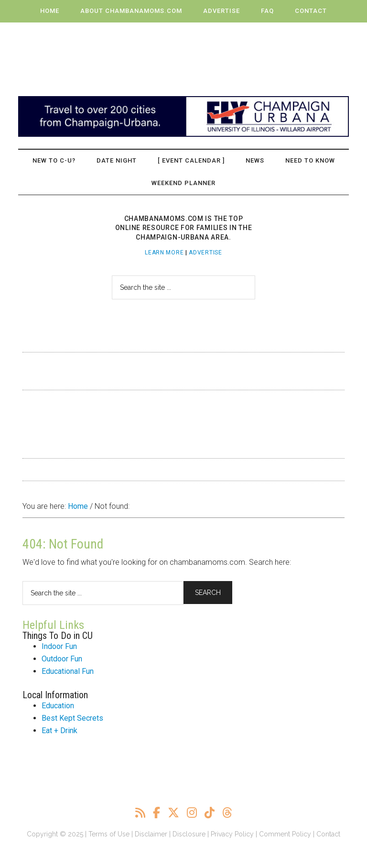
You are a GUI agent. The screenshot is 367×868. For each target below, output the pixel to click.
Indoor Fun (59, 646)
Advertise (205, 253)
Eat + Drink (59, 731)
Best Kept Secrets (72, 718)
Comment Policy (285, 834)
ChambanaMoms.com (183, 55)
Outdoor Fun (62, 659)
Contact (328, 834)
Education (58, 706)
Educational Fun (68, 671)
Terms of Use (109, 834)
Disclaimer (151, 834)
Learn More (164, 253)
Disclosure (189, 834)
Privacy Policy (232, 834)
